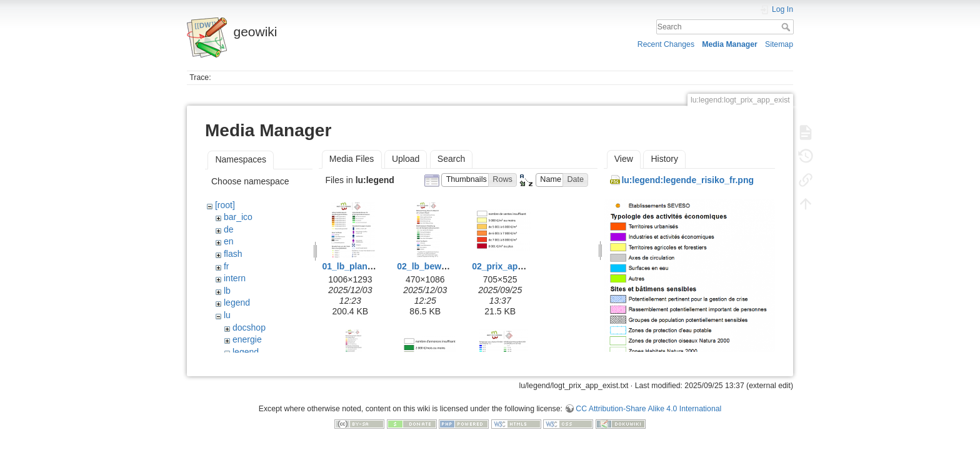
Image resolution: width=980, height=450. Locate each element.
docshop (249, 327)
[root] (225, 205)
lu (227, 315)
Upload (406, 159)
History (664, 159)
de (229, 229)
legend (237, 302)
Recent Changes (666, 44)
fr (227, 266)
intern (235, 278)
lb (227, 291)
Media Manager (730, 44)
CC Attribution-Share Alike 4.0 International (648, 404)
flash (233, 254)
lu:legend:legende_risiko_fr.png (687, 180)
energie (247, 339)
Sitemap (779, 44)
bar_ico (238, 217)
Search (787, 27)
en (229, 241)
